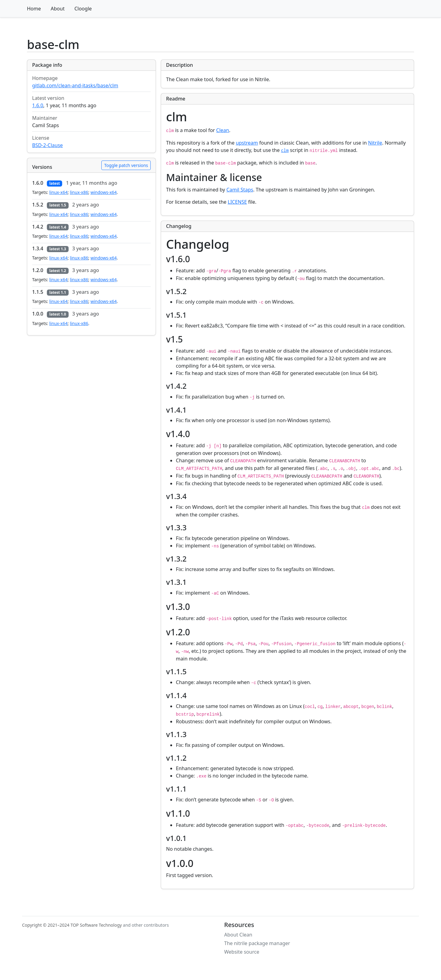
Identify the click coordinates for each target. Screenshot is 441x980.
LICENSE (237, 202)
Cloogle (83, 9)
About (58, 9)
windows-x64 (104, 192)
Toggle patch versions (126, 165)
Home (34, 9)
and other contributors (146, 925)
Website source (242, 952)
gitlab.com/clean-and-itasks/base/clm (75, 85)
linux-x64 (58, 192)
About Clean (238, 935)
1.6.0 (38, 105)
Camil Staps (240, 190)
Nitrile (375, 143)
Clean (223, 130)
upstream (247, 143)
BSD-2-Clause (47, 145)
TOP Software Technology (96, 925)
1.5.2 (38, 205)
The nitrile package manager (257, 943)
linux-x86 (79, 192)
